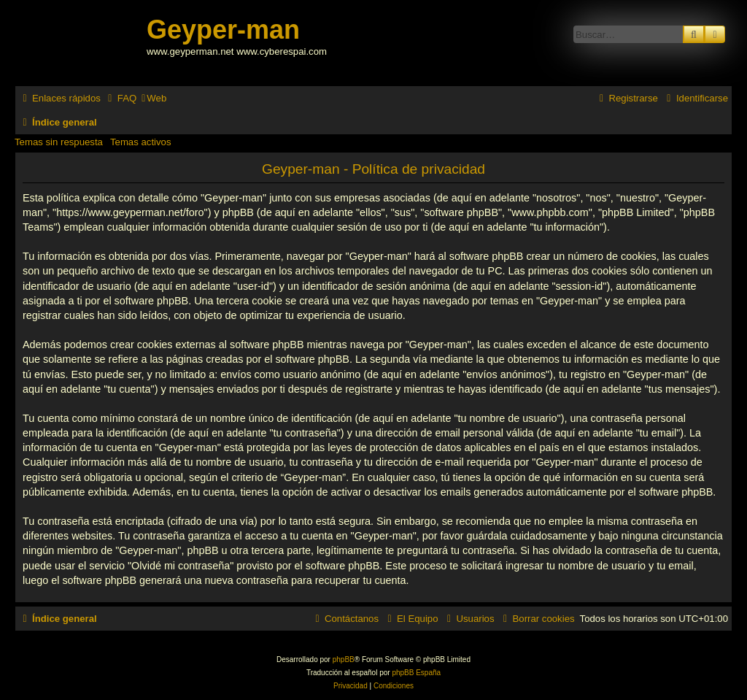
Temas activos (141, 142)
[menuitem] (120, 98)
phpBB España (416, 673)
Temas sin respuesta (59, 142)
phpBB (344, 659)
